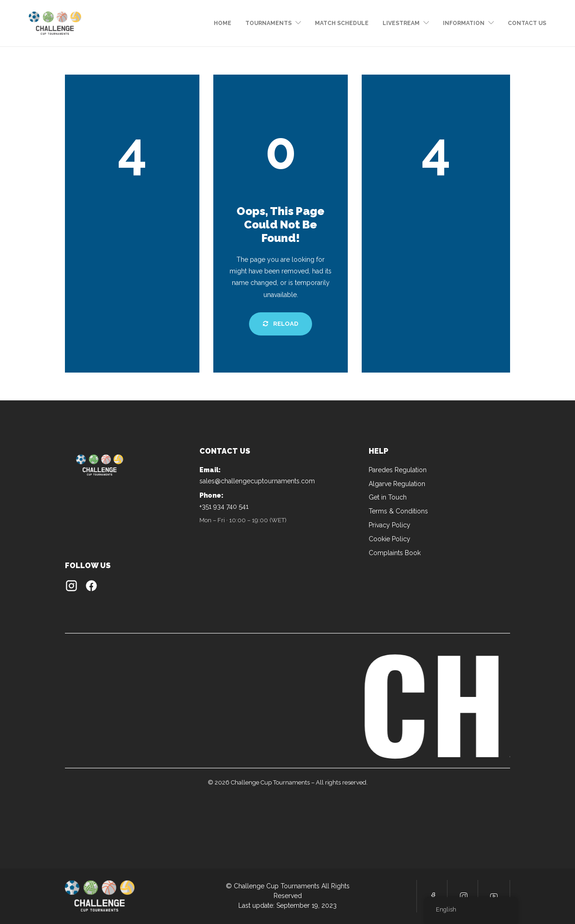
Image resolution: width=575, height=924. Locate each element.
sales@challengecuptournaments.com (257, 481)
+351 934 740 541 (224, 506)
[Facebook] (91, 588)
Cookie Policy (390, 539)
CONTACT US (527, 23)
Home (223, 23)
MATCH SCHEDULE (342, 23)
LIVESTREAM (401, 23)
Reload (281, 324)
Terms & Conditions (398, 511)
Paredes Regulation (398, 470)
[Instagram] (71, 588)
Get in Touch (388, 497)
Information (464, 23)
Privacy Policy (390, 525)
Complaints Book (395, 553)
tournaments (268, 23)
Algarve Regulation (397, 484)
